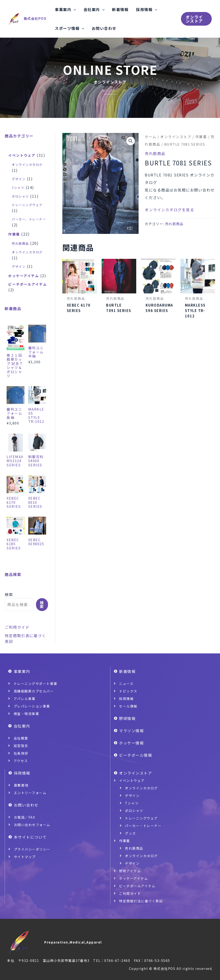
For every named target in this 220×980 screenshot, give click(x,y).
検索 (9, 608)
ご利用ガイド (17, 641)
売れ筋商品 (155, 153)
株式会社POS (35, 19)
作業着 (201, 137)
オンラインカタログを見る (169, 210)
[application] (74, 9)
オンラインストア (176, 137)
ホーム (151, 137)
